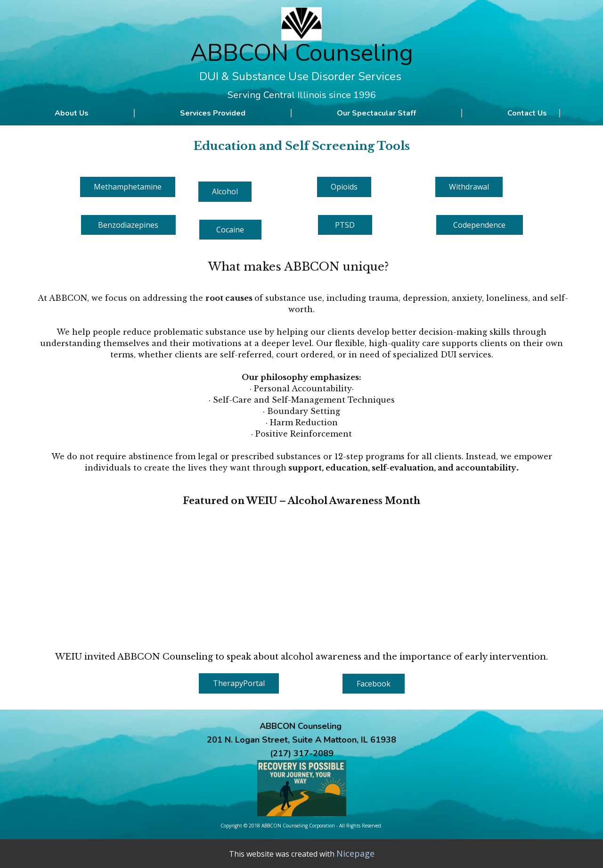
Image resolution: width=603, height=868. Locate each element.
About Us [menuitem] (72, 113)
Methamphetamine (128, 187)
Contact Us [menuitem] (527, 113)
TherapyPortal (239, 683)
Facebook (374, 684)
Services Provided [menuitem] (213, 113)
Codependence (479, 225)
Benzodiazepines (128, 225)
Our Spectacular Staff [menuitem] (376, 113)
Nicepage (355, 853)
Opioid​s (344, 187)
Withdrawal (469, 187)
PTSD (345, 225)
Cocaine (230, 230)
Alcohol (225, 191)
